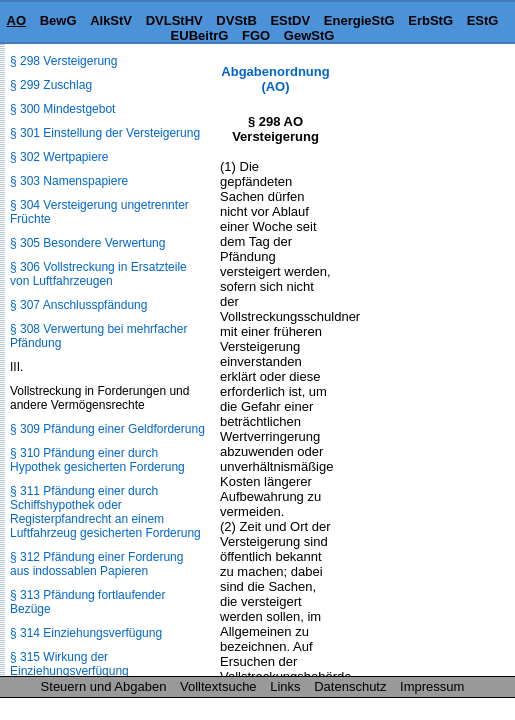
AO (17, 20)
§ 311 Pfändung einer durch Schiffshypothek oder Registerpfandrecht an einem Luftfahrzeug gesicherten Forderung (105, 512)
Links (285, 686)
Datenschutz (350, 686)
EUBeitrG (200, 35)
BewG (58, 20)
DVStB (236, 20)
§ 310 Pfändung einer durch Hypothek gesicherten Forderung (97, 460)
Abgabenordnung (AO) (275, 79)
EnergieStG (359, 20)
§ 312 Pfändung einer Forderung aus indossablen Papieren (96, 564)
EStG (483, 20)
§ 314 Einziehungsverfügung (86, 633)
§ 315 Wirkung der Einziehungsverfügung (69, 664)
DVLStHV (174, 20)
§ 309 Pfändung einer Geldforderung (107, 429)
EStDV (290, 20)
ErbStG (430, 20)
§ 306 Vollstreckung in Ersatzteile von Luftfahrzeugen (98, 274)
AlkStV (111, 20)
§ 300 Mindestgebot (62, 109)
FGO (256, 35)
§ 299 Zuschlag (51, 85)
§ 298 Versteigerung (63, 61)
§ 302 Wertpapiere (59, 157)
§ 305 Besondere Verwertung (87, 243)
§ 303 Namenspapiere (69, 181)
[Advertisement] (415, 126)
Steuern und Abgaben (104, 686)
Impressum (432, 686)
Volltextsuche (218, 686)
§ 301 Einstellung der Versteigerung (105, 133)
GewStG (309, 35)
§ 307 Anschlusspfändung (78, 305)
